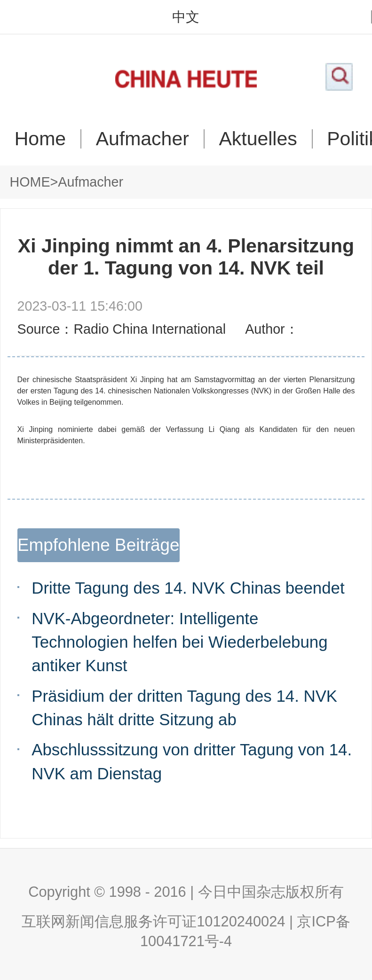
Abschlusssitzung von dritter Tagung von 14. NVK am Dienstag (192, 761)
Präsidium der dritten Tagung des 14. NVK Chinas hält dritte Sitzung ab (184, 708)
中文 (186, 17)
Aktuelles (258, 139)
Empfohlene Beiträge (99, 545)
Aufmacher (142, 139)
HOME (30, 182)
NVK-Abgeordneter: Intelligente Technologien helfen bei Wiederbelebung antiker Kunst (179, 642)
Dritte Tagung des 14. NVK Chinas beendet (188, 588)
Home (40, 139)
